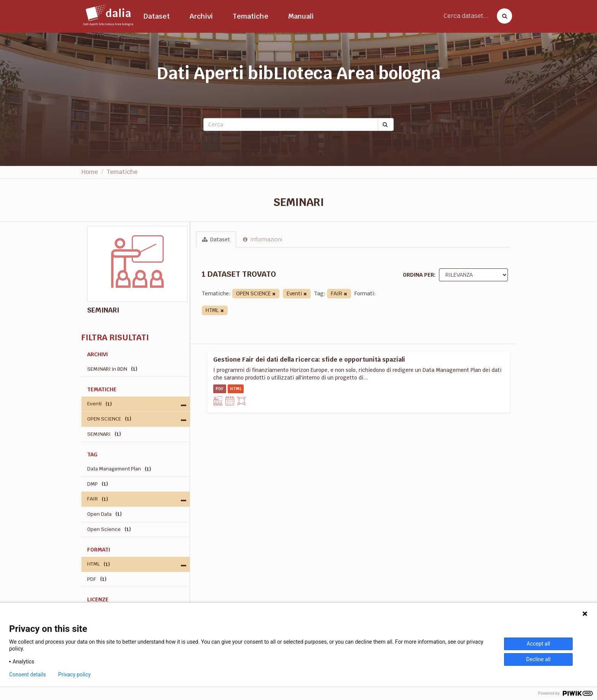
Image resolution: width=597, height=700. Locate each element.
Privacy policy (74, 674)
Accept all (538, 644)
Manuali (301, 16)
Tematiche (251, 16)
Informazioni (263, 239)
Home (90, 172)
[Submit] (386, 124)
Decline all (538, 659)
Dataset (157, 16)
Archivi (201, 16)
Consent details (28, 674)
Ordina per (418, 275)
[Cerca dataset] (502, 16)
